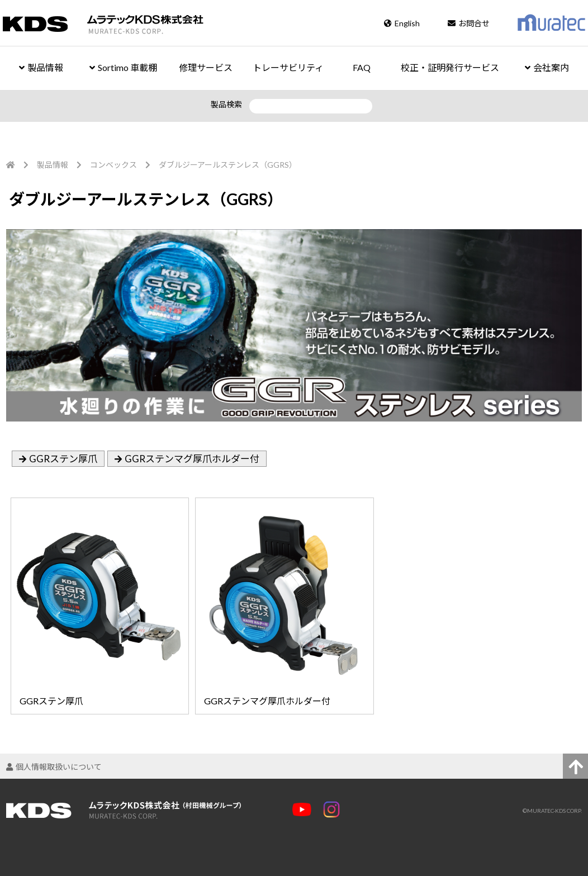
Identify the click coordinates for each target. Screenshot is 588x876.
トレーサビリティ (288, 67)
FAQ (362, 67)
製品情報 (41, 67)
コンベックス (113, 165)
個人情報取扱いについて (54, 767)
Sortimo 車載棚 (123, 67)
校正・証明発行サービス (450, 67)
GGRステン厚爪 (63, 459)
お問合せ (469, 23)
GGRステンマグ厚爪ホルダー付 (192, 459)
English (402, 23)
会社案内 (547, 67)
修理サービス (206, 67)
